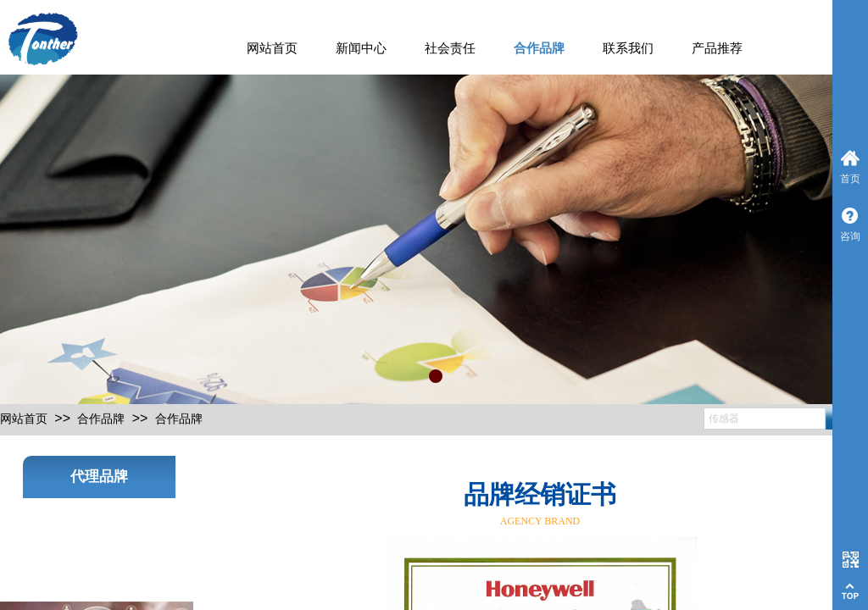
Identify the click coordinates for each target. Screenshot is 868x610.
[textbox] (765, 419)
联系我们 (628, 48)
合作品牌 (539, 48)
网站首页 (272, 48)
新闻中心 (361, 48)
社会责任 (450, 48)
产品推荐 (717, 48)
